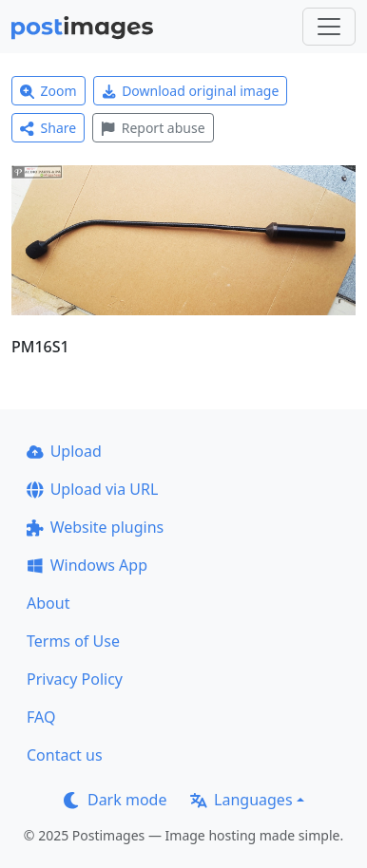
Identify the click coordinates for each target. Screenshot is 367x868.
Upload (64, 451)
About (48, 603)
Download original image (191, 91)
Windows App (87, 565)
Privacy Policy (75, 679)
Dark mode (115, 800)
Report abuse (153, 128)
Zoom (48, 91)
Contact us (65, 755)
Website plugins (95, 527)
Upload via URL (92, 489)
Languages (241, 800)
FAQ (41, 717)
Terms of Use (73, 641)
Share (48, 128)
